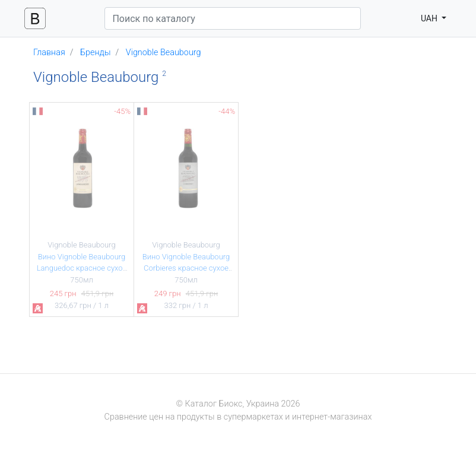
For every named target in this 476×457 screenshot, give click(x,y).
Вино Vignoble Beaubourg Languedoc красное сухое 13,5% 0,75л (82, 268)
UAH (430, 18)
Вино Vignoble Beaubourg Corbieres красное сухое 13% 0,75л (186, 268)
